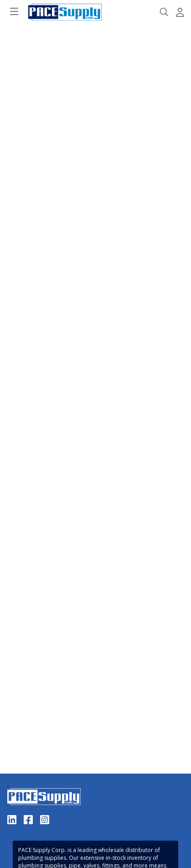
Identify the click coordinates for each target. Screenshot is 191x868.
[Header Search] (164, 12)
